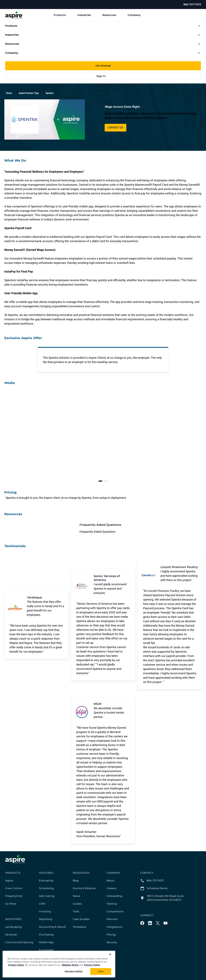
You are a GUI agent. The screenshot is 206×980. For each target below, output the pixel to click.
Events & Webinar (84, 888)
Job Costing (47, 896)
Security (112, 942)
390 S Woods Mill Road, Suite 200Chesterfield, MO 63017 (162, 898)
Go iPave (11, 904)
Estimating (46, 881)
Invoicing (45, 912)
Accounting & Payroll (52, 927)
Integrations (114, 927)
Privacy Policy (16, 965)
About (111, 881)
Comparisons (115, 912)
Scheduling (46, 888)
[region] (59, 964)
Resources (112, 15)
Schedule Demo (154, 889)
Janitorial (11, 935)
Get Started (103, 66)
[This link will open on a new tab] (103, 528)
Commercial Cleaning (19, 942)
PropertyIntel (14, 896)
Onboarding (114, 896)
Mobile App (46, 942)
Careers (111, 888)
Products (62, 15)
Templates (80, 927)
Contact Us (116, 128)
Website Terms (70, 965)
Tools (76, 912)
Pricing (111, 935)
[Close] (110, 954)
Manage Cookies (74, 971)
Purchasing (46, 935)
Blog (76, 881)
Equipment (46, 950)
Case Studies (81, 919)
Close (101, 971)
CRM (42, 904)
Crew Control (14, 888)
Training (112, 904)
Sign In (103, 76)
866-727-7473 (192, 4)
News (76, 896)
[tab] (100, 481)
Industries (87, 15)
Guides (77, 904)
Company (137, 15)
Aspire (9, 881)
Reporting (46, 919)
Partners (112, 919)
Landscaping (13, 927)
